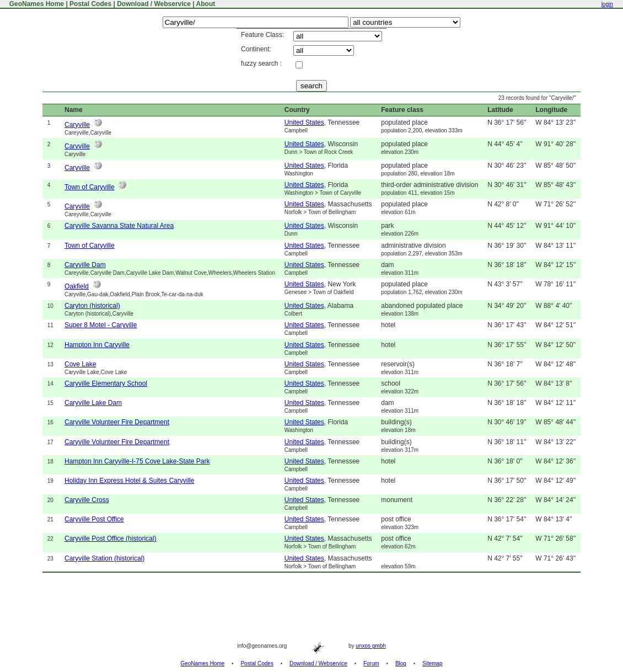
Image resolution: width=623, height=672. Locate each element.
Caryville (77, 125)
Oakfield (77, 286)
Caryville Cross (87, 500)
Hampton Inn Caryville (97, 345)
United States (304, 122)
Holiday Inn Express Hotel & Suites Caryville (129, 481)
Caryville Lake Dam (93, 403)
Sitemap (433, 663)
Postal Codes (90, 4)
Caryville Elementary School (106, 383)
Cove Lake (80, 364)
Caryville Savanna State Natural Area (119, 226)
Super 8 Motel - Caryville (101, 325)
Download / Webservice (154, 4)
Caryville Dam (85, 265)
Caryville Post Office (94, 519)
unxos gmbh (370, 646)
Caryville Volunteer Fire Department (117, 422)
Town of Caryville (90, 187)
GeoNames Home (36, 4)
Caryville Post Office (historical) (111, 538)
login (607, 4)
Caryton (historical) (92, 306)
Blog (401, 663)
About (206, 4)
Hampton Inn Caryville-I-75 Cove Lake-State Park (137, 461)
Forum (371, 663)
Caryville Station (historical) (104, 558)
